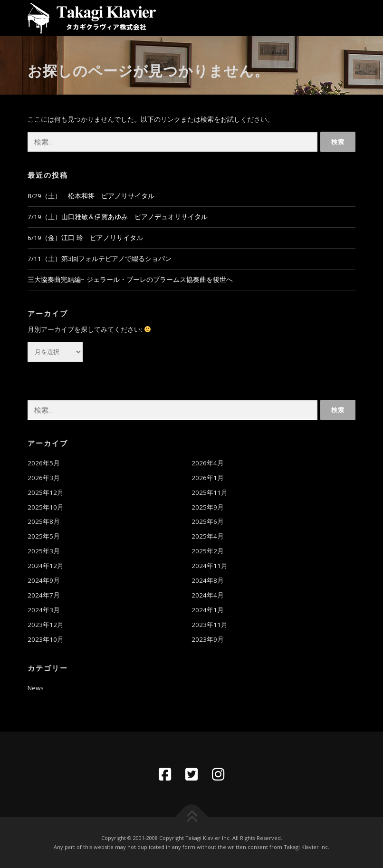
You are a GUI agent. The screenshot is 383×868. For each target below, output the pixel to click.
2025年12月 (46, 492)
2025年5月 (44, 536)
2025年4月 (208, 536)
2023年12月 (46, 625)
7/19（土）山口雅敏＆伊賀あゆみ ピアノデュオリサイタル (118, 217)
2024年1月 (208, 610)
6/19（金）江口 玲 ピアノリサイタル (85, 238)
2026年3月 (44, 478)
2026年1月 (208, 478)
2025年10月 (46, 507)
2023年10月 (46, 639)
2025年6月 (208, 521)
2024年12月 (46, 566)
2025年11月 (210, 492)
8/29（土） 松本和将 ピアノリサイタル (91, 196)
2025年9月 (208, 507)
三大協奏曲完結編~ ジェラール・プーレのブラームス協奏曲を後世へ (130, 280)
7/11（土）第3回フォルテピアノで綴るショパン (100, 259)
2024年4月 (208, 595)
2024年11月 (210, 566)
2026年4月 (208, 463)
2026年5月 (44, 463)
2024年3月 (44, 610)
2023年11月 (210, 625)
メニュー (347, 18)
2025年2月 (208, 551)
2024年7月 (44, 595)
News (36, 688)
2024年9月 (44, 580)
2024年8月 (208, 580)
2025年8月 (44, 521)
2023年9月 (208, 639)
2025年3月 (44, 551)
